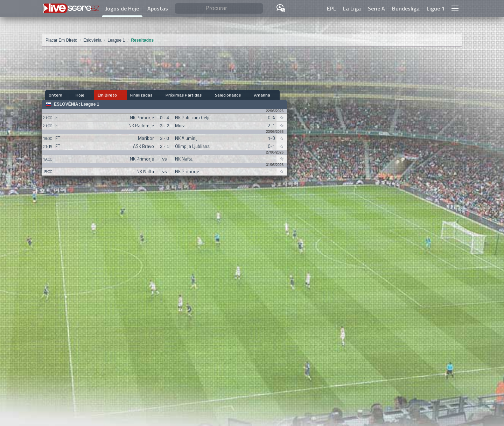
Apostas (158, 8)
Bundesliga (406, 8)
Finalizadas (122, 95)
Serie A (376, 8)
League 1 (90, 104)
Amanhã (224, 95)
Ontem (56, 95)
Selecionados (196, 95)
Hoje (74, 95)
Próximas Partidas (158, 95)
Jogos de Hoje (122, 8)
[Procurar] (219, 9)
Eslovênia (66, 104)
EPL (331, 8)
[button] (455, 8)
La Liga (352, 8)
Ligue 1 (436, 8)
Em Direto (95, 95)
